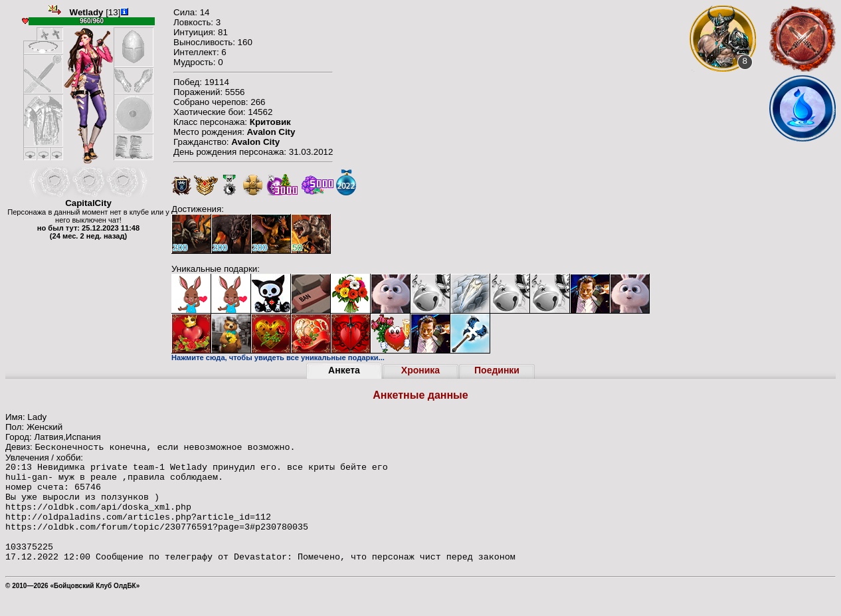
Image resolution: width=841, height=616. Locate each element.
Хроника (420, 370)
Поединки (497, 370)
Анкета (344, 370)
